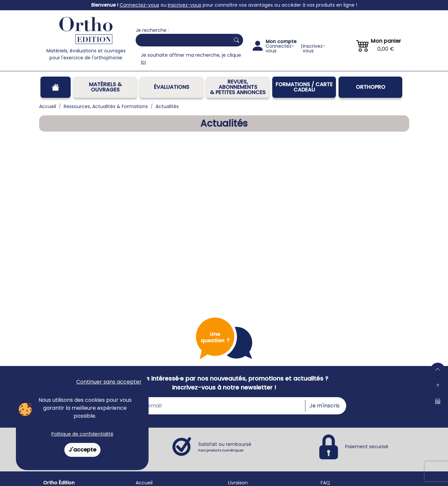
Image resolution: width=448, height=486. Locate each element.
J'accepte (82, 450)
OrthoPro (371, 87)
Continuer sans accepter (109, 382)
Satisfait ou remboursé (225, 447)
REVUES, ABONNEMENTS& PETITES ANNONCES (238, 87)
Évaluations (172, 87)
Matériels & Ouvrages (105, 87)
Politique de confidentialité (82, 434)
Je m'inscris (324, 406)
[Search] (182, 40)
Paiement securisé (367, 447)
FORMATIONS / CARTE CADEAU (304, 87)
